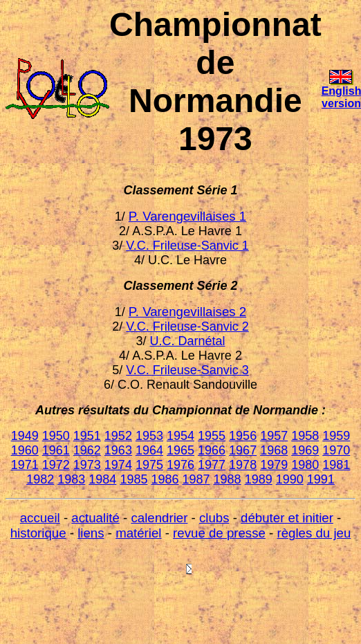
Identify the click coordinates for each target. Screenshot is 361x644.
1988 (228, 479)
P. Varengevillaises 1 (187, 216)
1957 (274, 436)
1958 (305, 436)
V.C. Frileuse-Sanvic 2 (187, 326)
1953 (149, 436)
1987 (196, 479)
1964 (149, 450)
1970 (336, 450)
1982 (40, 479)
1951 (87, 436)
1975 (149, 465)
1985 (133, 479)
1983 (71, 479)
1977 (212, 465)
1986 (165, 479)
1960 (25, 450)
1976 (180, 465)
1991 (321, 479)
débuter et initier (287, 518)
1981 (336, 465)
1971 (25, 465)
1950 (56, 436)
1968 (274, 450)
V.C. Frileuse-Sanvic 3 (187, 370)
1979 (274, 465)
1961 (56, 450)
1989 (259, 479)
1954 (180, 436)
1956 (243, 436)
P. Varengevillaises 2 (187, 312)
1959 (336, 436)
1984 (102, 479)
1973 (87, 465)
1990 (290, 479)
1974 (118, 465)
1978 (243, 465)
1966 (212, 450)
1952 (118, 436)
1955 (212, 436)
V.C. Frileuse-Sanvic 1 (187, 246)
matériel (138, 533)
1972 (56, 465)
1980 (305, 465)
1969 (305, 450)
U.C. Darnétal (187, 341)
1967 (243, 450)
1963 (118, 450)
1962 (87, 450)
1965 (180, 450)
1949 (25, 436)
